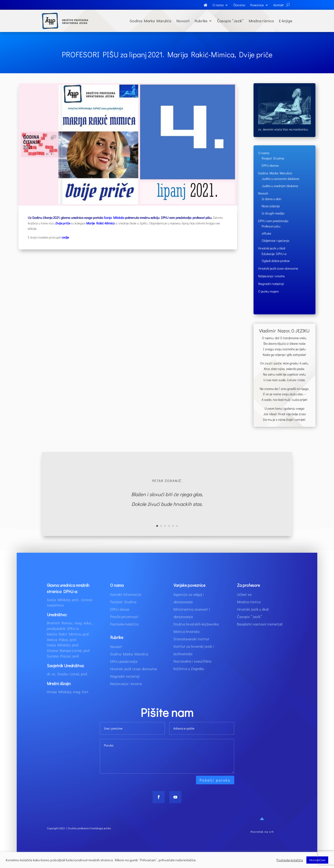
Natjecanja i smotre (271, 276)
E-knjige (286, 21)
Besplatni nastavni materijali (260, 633)
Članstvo (239, 5)
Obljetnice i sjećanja (275, 241)
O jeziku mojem (268, 291)
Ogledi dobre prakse (276, 261)
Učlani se (244, 604)
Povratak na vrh (262, 841)
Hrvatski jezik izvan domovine (278, 268)
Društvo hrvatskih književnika (196, 633)
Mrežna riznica (261, 21)
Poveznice (257, 5)
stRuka (266, 233)
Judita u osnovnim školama (280, 179)
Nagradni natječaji (271, 284)
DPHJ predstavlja (124, 671)
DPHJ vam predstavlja (273, 221)
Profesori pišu (271, 226)
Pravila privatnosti (124, 626)
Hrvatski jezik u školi (272, 248)
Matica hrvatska (186, 641)
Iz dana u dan (271, 199)
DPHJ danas (270, 165)
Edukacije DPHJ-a (274, 254)
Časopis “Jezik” (230, 21)
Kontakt (279, 5)
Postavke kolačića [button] (290, 860)
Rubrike (201, 21)
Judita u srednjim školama (280, 186)
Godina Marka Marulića (150, 21)
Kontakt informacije (126, 604)
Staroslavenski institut (191, 648)
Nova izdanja (271, 206)
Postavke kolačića (124, 633)
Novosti (183, 21)
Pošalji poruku (215, 790)
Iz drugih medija (273, 213)
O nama (218, 5)
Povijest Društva (273, 158)
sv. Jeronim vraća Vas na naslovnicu (283, 129)
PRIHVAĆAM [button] (317, 860)
